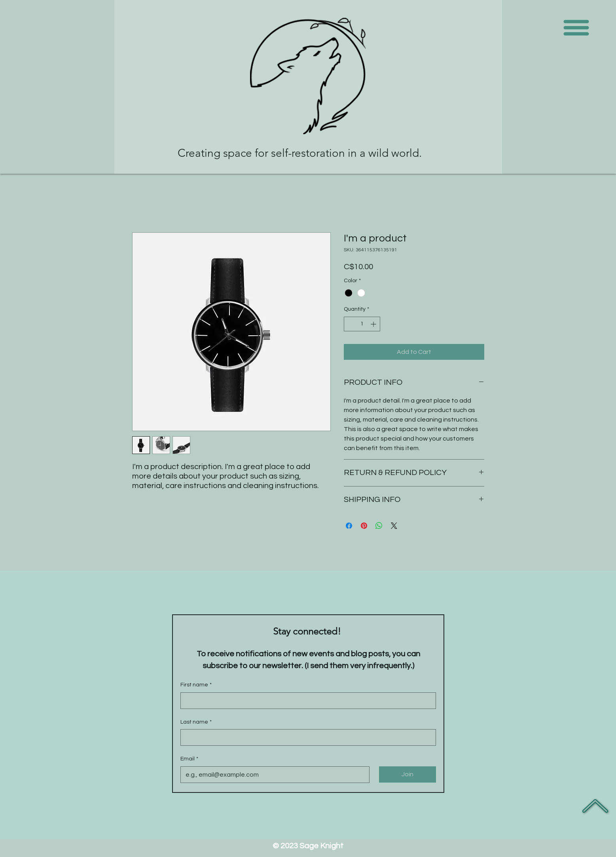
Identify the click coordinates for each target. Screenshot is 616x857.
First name (196, 685)
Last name (196, 722)
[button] (576, 28)
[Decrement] (350, 324)
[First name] (306, 701)
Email (189, 759)
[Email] (273, 775)
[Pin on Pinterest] (364, 526)
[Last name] (306, 737)
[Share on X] (394, 526)
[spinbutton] (362, 324)
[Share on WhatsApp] (379, 526)
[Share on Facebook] (349, 526)
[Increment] (374, 324)
